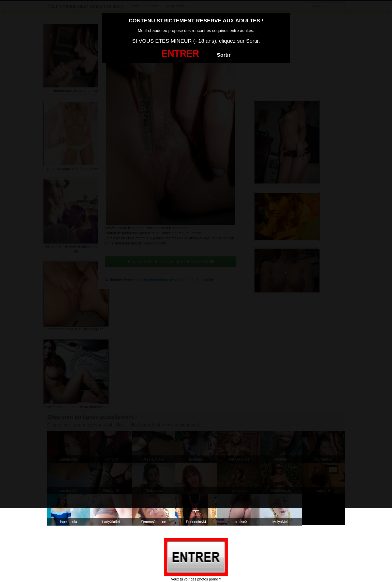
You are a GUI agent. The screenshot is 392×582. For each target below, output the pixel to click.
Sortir (224, 55)
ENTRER (180, 53)
